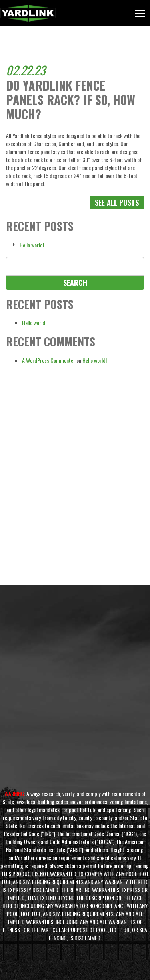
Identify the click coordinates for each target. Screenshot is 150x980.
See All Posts (117, 202)
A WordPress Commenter (49, 360)
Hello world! (32, 245)
